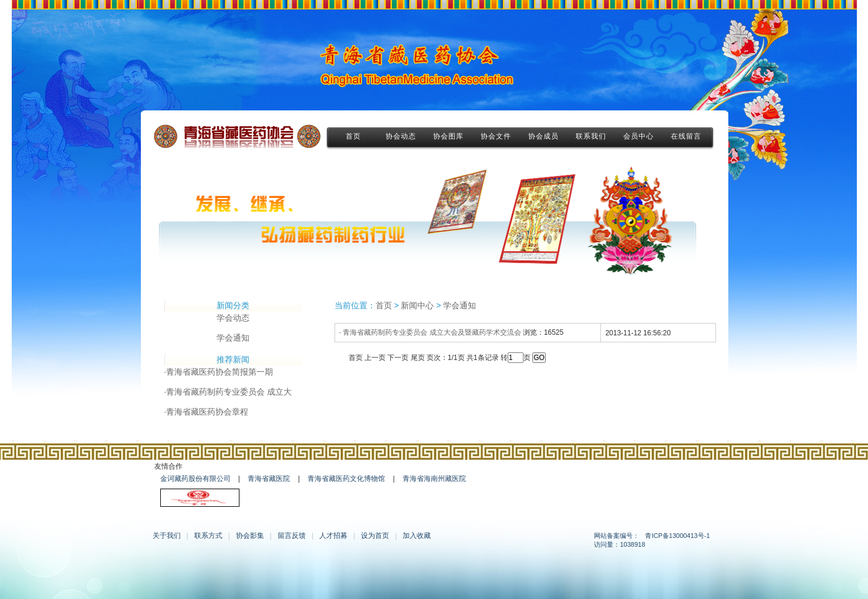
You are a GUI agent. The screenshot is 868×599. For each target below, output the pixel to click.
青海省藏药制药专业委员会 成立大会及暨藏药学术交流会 (432, 332)
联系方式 (208, 536)
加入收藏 (417, 536)
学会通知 (233, 338)
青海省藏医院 (269, 479)
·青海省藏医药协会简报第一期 (219, 372)
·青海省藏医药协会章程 (207, 412)
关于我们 (167, 536)
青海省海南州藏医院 (434, 479)
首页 (384, 305)
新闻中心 (417, 305)
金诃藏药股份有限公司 (195, 479)
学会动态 (233, 318)
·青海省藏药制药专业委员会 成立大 (228, 392)
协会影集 (250, 536)
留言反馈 (292, 536)
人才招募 (333, 536)
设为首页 (375, 536)
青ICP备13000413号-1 (677, 536)
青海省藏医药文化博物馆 (346, 479)
